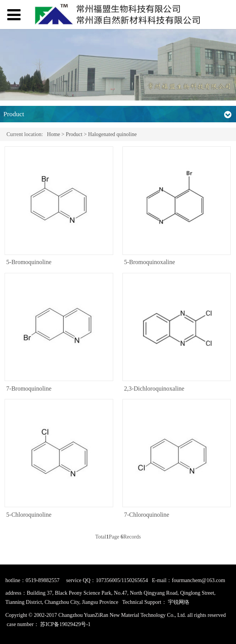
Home (54, 134)
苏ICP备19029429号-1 (65, 624)
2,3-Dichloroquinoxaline (154, 389)
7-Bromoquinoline (29, 389)
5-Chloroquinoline (29, 515)
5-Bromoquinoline (29, 262)
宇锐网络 (179, 602)
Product (74, 134)
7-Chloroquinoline (146, 515)
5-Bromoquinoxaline (149, 262)
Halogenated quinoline (112, 134)
